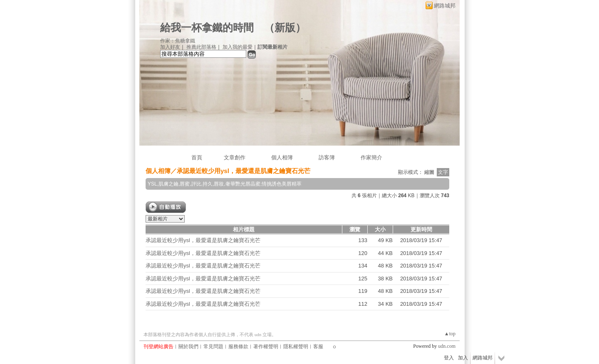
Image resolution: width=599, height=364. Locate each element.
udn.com (447, 346)
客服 (318, 347)
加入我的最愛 (238, 47)
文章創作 (235, 157)
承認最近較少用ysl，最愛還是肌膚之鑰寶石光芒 (203, 240)
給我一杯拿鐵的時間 (207, 28)
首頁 (197, 157)
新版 (285, 28)
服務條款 (238, 347)
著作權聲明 (266, 347)
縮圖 (429, 172)
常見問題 (213, 347)
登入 (449, 358)
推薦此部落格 (201, 47)
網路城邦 (445, 6)
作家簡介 (371, 157)
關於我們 (188, 347)
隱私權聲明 (296, 347)
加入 (463, 358)
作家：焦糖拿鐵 (178, 41)
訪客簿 (327, 157)
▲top (450, 334)
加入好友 (170, 47)
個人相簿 (282, 157)
